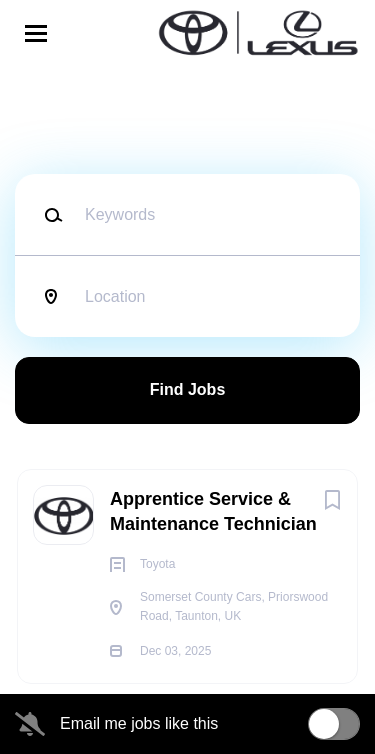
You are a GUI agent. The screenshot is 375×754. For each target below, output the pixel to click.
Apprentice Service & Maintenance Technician (213, 511)
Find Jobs (188, 389)
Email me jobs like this (139, 723)
